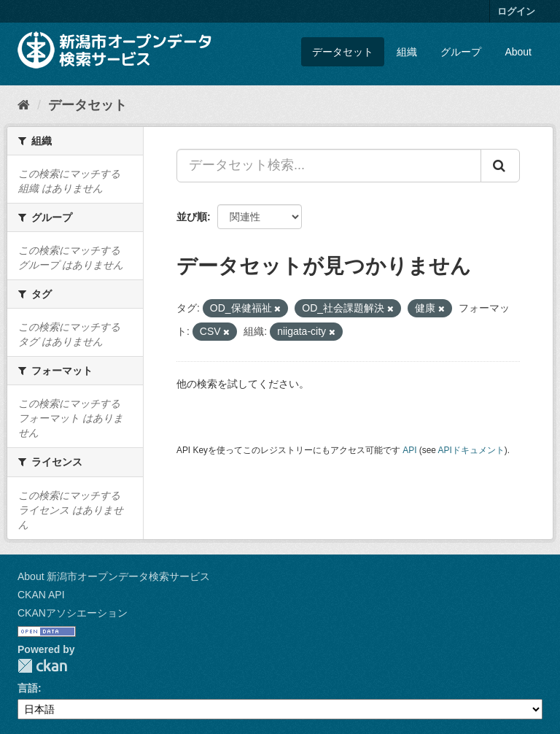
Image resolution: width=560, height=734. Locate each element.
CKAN (42, 666)
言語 (28, 688)
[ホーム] (24, 105)
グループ (461, 52)
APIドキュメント (471, 450)
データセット (343, 52)
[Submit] (500, 166)
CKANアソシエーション (73, 613)
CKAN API (41, 595)
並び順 (192, 217)
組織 (407, 52)
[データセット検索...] (329, 166)
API (409, 450)
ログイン (516, 11)
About (518, 52)
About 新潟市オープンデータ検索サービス (114, 576)
